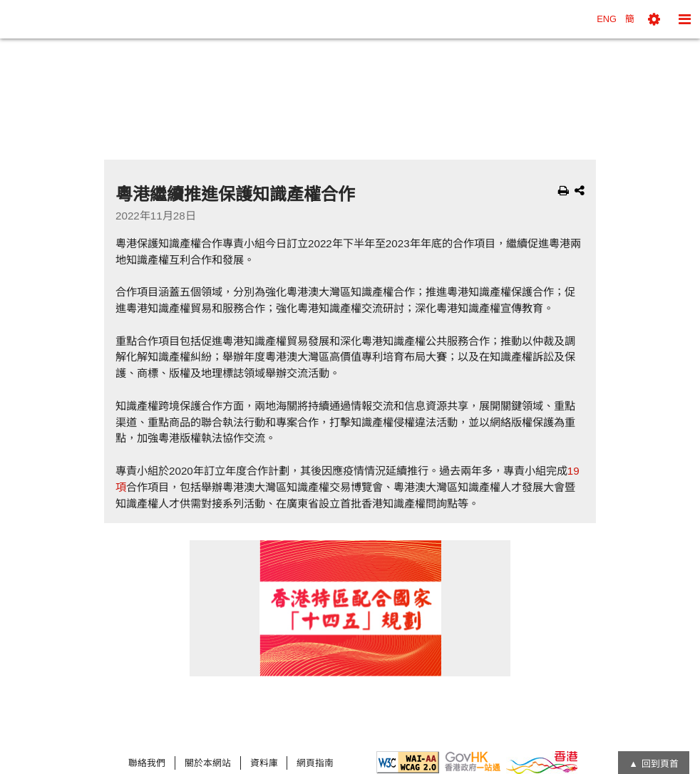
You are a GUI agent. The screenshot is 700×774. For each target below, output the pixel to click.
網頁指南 (315, 763)
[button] (654, 19)
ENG (607, 19)
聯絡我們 (147, 763)
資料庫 (264, 763)
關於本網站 (208, 763)
